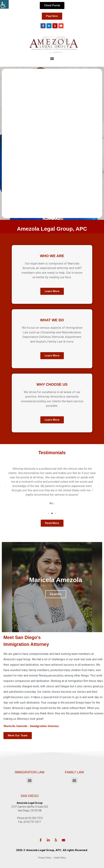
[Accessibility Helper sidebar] (4, 4)
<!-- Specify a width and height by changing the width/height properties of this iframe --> (52, 143)
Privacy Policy (45, 858)
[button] (52, 58)
